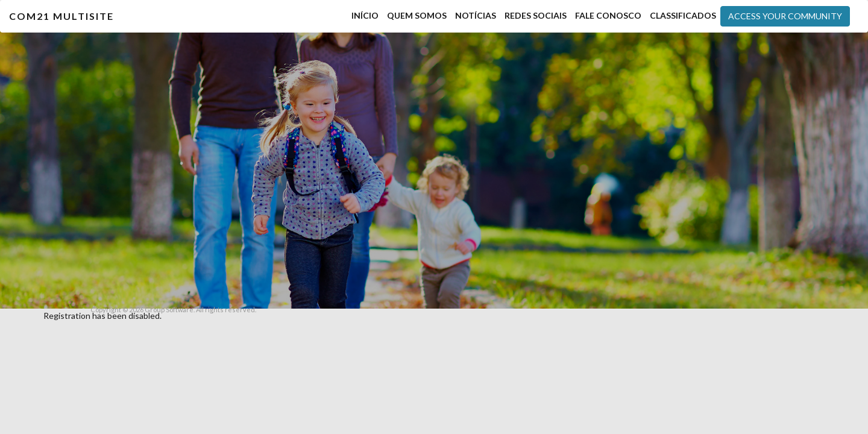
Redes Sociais (536, 15)
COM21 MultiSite (61, 16)
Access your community (785, 16)
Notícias (476, 15)
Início (365, 15)
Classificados (683, 15)
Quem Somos (417, 15)
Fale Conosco (608, 15)
